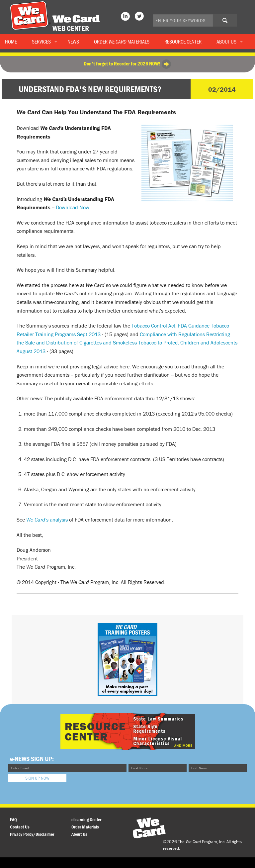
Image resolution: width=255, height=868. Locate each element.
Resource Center (183, 42)
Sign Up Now (37, 778)
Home (11, 42)
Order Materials (122, 42)
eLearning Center (86, 820)
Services (41, 42)
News (73, 42)
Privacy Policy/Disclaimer (32, 834)
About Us (226, 42)
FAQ (13, 820)
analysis (47, 520)
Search (230, 23)
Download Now (73, 207)
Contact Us (20, 827)
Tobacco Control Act (153, 326)
